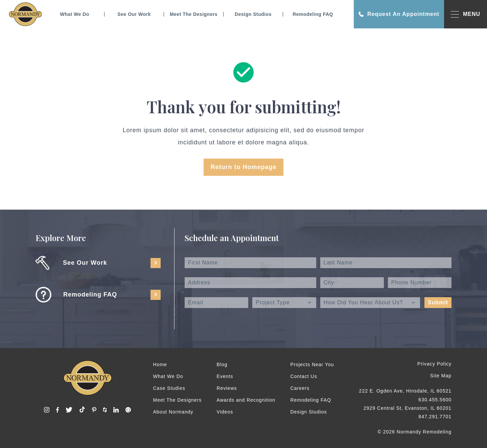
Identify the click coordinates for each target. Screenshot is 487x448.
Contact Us (304, 376)
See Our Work (134, 14)
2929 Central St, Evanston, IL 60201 (408, 408)
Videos (225, 412)
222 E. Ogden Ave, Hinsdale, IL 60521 (405, 391)
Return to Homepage (243, 167)
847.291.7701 (435, 417)
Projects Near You (312, 364)
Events (225, 376)
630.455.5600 (435, 400)
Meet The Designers (194, 14)
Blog (222, 364)
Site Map (441, 376)
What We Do (74, 14)
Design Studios (253, 14)
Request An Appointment (399, 14)
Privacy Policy (434, 364)
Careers (300, 388)
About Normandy (173, 412)
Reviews (227, 388)
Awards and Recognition (246, 400)
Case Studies (169, 388)
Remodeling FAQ (313, 14)
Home (160, 364)
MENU (466, 14)
